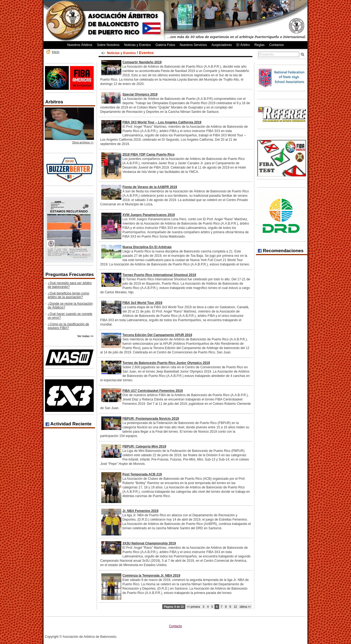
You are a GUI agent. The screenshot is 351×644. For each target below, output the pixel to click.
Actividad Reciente (69, 424)
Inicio (56, 52)
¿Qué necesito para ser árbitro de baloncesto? (70, 285)
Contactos (277, 45)
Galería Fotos (165, 45)
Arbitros (54, 102)
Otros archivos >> (83, 142)
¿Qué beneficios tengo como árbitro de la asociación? (68, 295)
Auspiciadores (222, 45)
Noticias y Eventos (137, 45)
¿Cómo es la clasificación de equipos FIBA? (68, 326)
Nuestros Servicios (193, 45)
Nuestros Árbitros (80, 45)
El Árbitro (243, 45)
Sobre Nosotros (108, 45)
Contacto (175, 626)
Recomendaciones (281, 251)
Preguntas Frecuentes (70, 275)
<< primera (193, 607)
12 (235, 607)
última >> (245, 607)
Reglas (259, 45)
